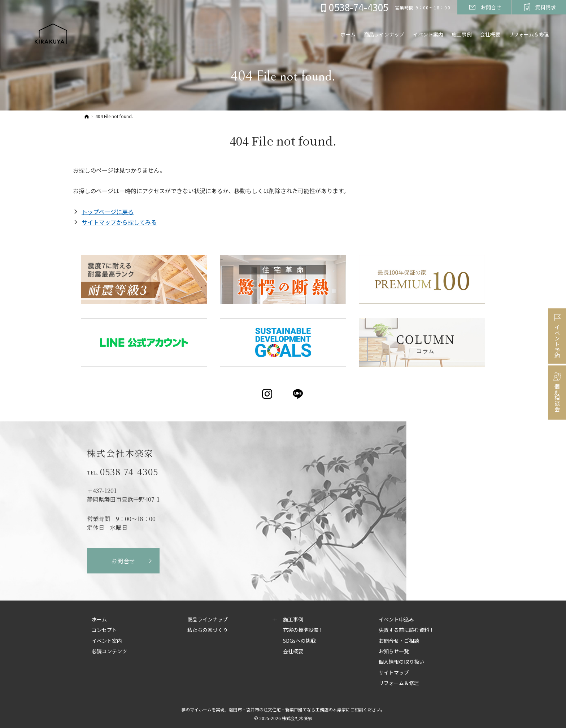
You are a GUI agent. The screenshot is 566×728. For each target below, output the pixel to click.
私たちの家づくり (208, 630)
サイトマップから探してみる (119, 222)
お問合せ (123, 561)
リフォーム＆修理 (528, 35)
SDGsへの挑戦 (299, 641)
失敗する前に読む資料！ (406, 630)
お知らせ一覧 (394, 651)
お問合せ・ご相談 (399, 641)
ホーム (99, 620)
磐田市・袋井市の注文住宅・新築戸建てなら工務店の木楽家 (287, 709)
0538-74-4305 (129, 472)
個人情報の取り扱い (401, 662)
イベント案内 (107, 641)
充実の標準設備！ (303, 630)
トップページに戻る (108, 212)
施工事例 (293, 620)
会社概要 (293, 651)
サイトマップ (394, 673)
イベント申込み (396, 620)
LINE (298, 394)
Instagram (268, 394)
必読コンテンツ (109, 651)
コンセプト (104, 630)
